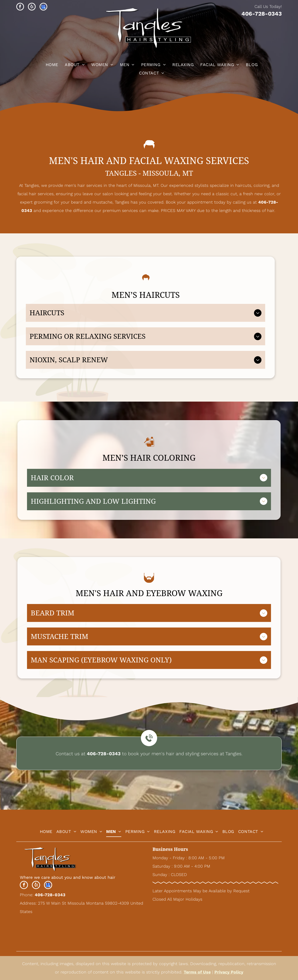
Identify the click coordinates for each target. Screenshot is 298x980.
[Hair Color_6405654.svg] (149, 450)
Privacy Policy (229, 972)
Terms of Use (197, 972)
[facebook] (20, 7)
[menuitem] (51, 65)
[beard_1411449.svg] (149, 585)
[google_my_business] (43, 7)
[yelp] (32, 7)
